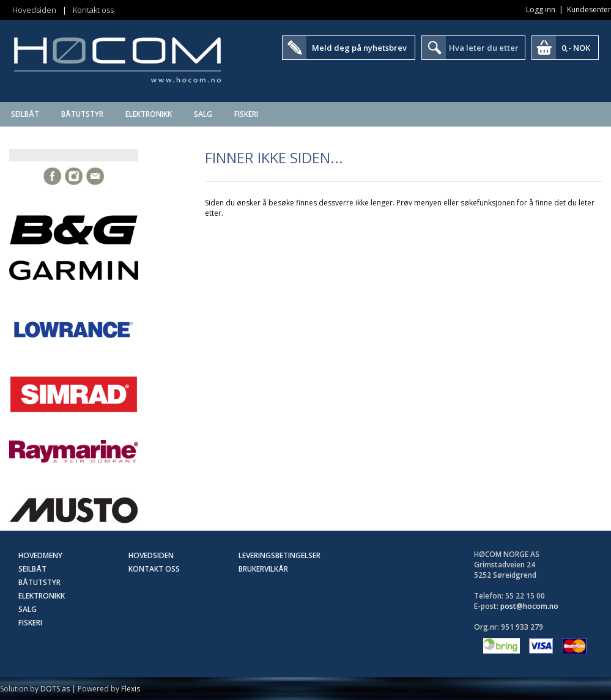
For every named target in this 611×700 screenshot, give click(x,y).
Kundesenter (589, 9)
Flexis (131, 689)
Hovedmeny (40, 555)
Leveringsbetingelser (280, 555)
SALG (203, 114)
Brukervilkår (263, 569)
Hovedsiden (34, 10)
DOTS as (55, 689)
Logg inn (541, 9)
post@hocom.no (529, 606)
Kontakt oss (93, 10)
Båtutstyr (82, 114)
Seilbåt (25, 114)
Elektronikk (149, 114)
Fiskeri (246, 114)
